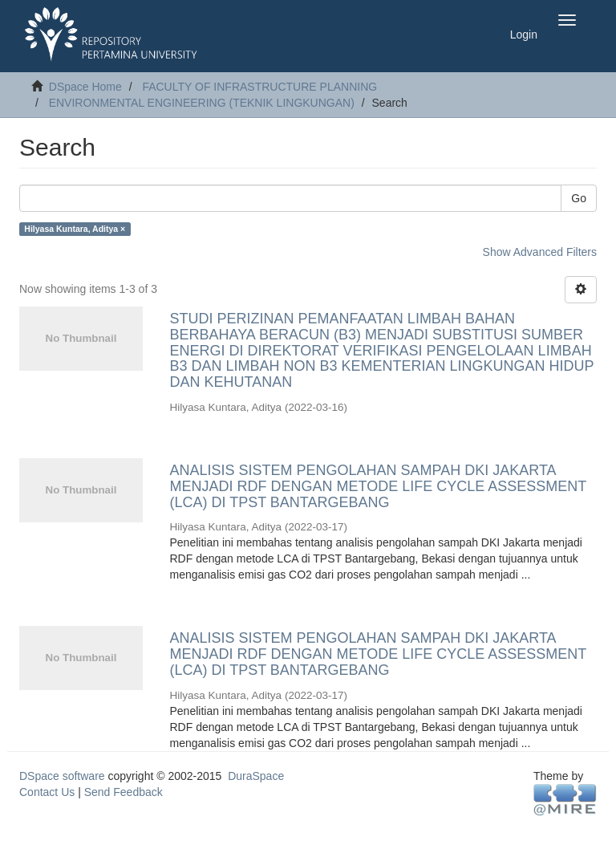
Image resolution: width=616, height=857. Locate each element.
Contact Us (47, 792)
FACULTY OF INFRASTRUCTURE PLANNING (259, 87)
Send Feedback (124, 792)
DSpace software (62, 776)
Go (579, 198)
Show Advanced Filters (540, 252)
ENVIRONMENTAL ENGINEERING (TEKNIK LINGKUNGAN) (202, 103)
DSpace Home (85, 87)
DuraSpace (256, 776)
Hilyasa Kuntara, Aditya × (75, 229)
